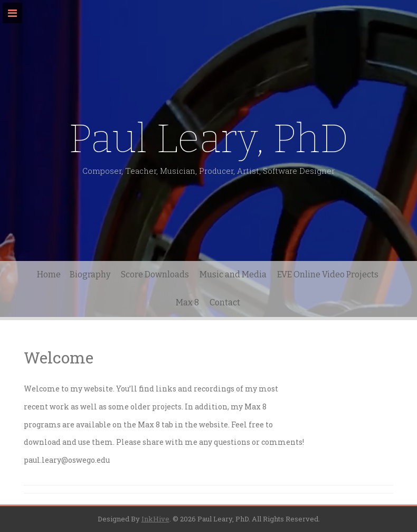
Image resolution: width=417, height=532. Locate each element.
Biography (90, 274)
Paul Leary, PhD (209, 139)
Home (49, 274)
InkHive (155, 519)
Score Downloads (155, 274)
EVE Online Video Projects (328, 274)
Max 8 (187, 302)
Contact (225, 302)
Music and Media (233, 274)
